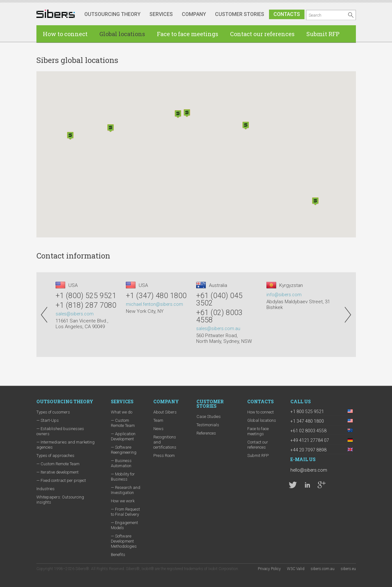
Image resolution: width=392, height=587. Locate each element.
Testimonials (208, 425)
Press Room (164, 456)
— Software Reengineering (124, 450)
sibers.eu (348, 569)
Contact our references (262, 34)
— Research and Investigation (126, 490)
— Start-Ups (48, 420)
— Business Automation (121, 463)
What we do (122, 412)
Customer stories (240, 14)
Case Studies (209, 417)
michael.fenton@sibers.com (154, 304)
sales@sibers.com (75, 314)
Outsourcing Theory (112, 14)
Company (194, 14)
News (158, 429)
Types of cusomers (53, 412)
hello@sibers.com (309, 470)
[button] (70, 136)
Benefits (118, 555)
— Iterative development (58, 472)
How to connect (65, 34)
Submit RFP (323, 34)
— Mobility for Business (123, 477)
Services (161, 14)
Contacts (287, 14)
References (206, 433)
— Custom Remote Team (58, 464)
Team (158, 420)
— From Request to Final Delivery (125, 512)
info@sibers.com (284, 295)
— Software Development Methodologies (124, 541)
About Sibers (165, 412)
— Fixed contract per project (61, 480)
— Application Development (123, 436)
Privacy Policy (269, 569)
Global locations (122, 34)
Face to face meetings (188, 34)
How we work (123, 501)
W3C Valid (296, 569)
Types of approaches (55, 456)
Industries (46, 489)
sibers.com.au (323, 569)
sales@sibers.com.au (218, 328)
